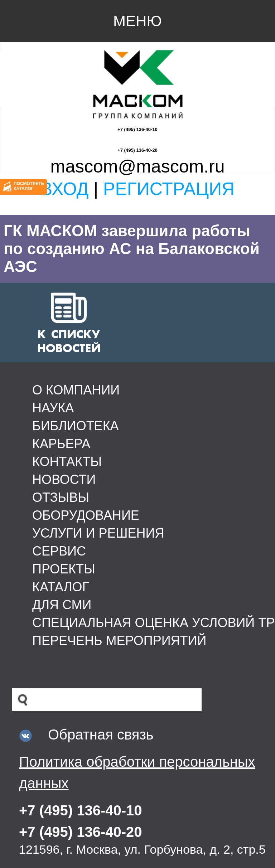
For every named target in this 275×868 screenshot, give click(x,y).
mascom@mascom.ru (138, 166)
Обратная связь (101, 734)
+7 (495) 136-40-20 (137, 150)
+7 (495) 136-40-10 (137, 129)
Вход (65, 189)
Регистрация (169, 189)
